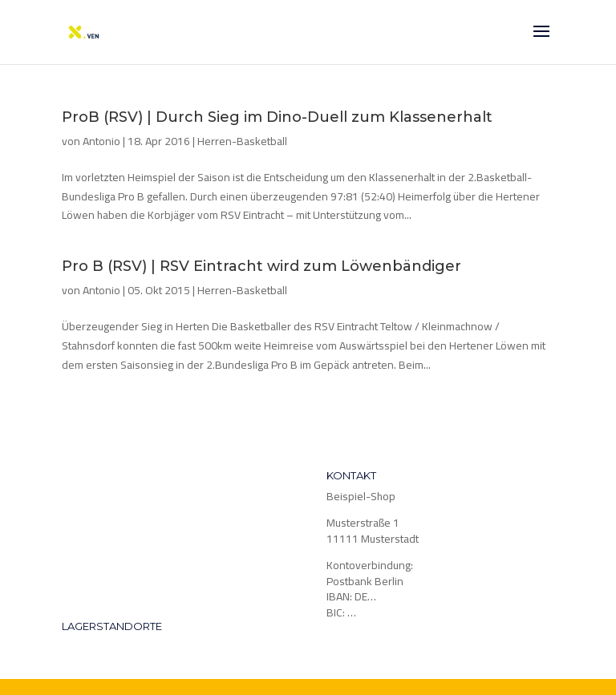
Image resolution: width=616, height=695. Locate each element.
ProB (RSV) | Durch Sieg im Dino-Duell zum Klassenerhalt (277, 117)
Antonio (101, 141)
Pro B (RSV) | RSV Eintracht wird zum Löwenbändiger (261, 266)
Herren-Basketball (242, 141)
